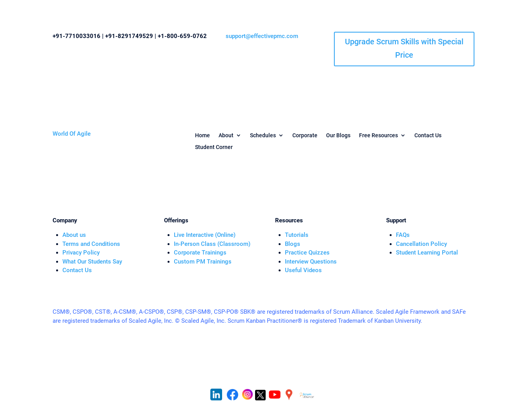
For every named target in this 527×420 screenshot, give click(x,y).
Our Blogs (338, 135)
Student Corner (214, 147)
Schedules (263, 135)
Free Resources (378, 135)
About (226, 135)
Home (202, 135)
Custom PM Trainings (203, 262)
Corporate (305, 135)
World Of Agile (72, 134)
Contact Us (428, 135)
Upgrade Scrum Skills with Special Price (404, 48)
